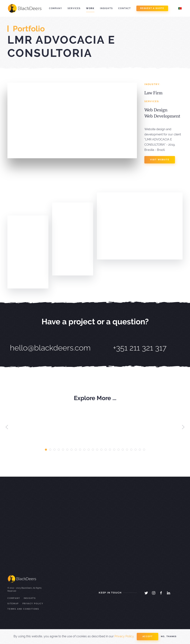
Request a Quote (152, 8)
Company (56, 8)
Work (90, 8)
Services (74, 8)
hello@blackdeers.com (50, 348)
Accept (148, 636)
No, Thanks (169, 636)
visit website (160, 160)
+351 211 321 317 (140, 348)
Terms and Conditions (23, 609)
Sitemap (13, 604)
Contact (125, 8)
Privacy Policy (33, 604)
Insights (106, 8)
